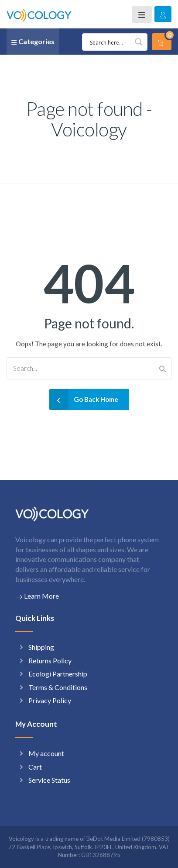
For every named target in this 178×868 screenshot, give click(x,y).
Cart (35, 767)
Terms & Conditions (58, 687)
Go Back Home (84, 399)
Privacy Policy (50, 700)
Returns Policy (50, 661)
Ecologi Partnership (58, 674)
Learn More (37, 596)
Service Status (49, 780)
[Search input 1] (116, 42)
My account (46, 753)
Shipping (41, 647)
